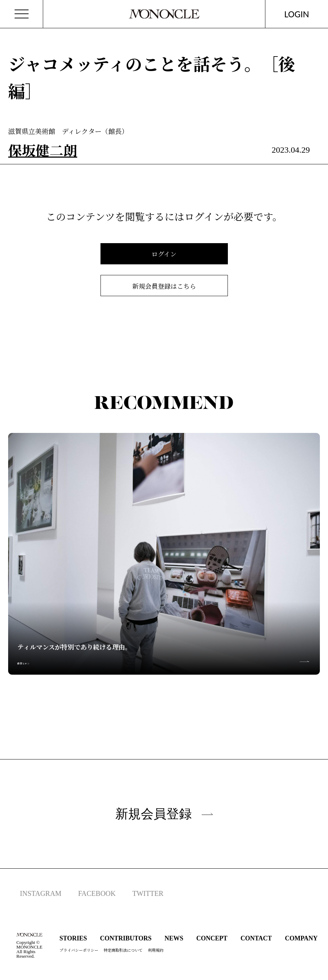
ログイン (164, 254)
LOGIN (297, 14)
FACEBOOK (97, 893)
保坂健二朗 (43, 150)
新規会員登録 (164, 814)
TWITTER (148, 893)
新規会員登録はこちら (164, 286)
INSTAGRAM (41, 893)
